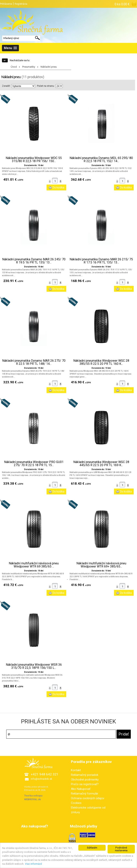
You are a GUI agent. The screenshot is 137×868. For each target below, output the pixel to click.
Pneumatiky (29, 67)
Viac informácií (33, 865)
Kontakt (76, 770)
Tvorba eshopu (33, 796)
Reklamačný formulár (85, 794)
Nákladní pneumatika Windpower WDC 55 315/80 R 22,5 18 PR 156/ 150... (34, 160)
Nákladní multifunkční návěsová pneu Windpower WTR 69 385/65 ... (34, 565)
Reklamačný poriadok (85, 775)
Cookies (76, 803)
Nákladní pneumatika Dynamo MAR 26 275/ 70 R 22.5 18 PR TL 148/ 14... (34, 362)
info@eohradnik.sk (42, 779)
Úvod (14, 67)
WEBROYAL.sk (32, 799)
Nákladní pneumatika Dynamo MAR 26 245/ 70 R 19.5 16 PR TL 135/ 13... (34, 261)
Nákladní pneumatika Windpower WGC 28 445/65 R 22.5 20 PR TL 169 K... (101, 464)
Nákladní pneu (49, 67)
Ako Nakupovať (81, 789)
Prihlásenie (6, 4)
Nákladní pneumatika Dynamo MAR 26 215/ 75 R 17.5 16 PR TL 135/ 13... (101, 261)
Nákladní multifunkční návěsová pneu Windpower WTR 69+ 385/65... (101, 565)
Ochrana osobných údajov (88, 798)
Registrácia (21, 4)
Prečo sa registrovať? (85, 784)
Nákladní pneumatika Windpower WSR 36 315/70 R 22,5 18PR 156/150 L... (34, 666)
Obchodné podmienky (85, 780)
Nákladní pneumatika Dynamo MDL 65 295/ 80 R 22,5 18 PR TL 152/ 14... (101, 160)
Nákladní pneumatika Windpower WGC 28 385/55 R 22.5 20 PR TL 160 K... (101, 362)
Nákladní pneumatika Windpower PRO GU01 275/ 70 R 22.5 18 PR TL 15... (34, 464)
